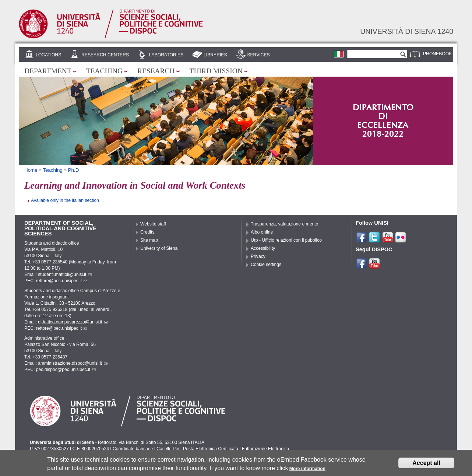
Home (31, 170)
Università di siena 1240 (407, 31)
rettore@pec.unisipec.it (62, 281)
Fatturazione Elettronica (265, 449)
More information (307, 470)
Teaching (104, 71)
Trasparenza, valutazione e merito (284, 224)
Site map (149, 240)
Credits (147, 232)
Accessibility (263, 248)
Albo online (262, 232)
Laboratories (166, 55)
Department (48, 71)
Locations (48, 55)
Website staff (153, 224)
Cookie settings (266, 265)
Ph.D (74, 170)
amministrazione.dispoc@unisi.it (73, 363)
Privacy (258, 256)
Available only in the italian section (65, 200)
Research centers (105, 55)
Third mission (216, 71)
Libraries (215, 55)
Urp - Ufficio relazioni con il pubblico (286, 240)
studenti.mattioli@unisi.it (65, 274)
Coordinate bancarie (133, 449)
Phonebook (437, 54)
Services (258, 55)
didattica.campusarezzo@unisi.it (73, 322)
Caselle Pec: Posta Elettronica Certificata (197, 449)
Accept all (426, 464)
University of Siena (159, 248)
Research (156, 71)
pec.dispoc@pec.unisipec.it (66, 370)
